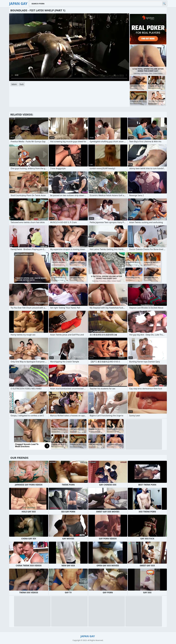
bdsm (14, 84)
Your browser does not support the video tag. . (69, 47)
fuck (22, 84)
